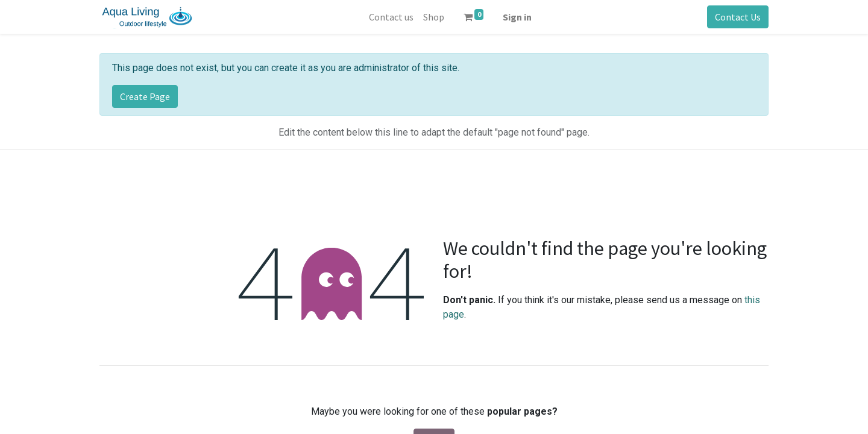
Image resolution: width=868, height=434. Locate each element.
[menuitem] (391, 17)
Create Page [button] (145, 96)
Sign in (517, 17)
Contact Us (738, 17)
